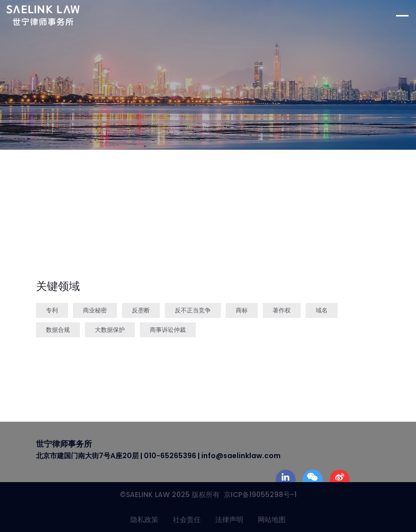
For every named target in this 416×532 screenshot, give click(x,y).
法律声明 (229, 520)
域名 (322, 310)
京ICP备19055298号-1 (258, 495)
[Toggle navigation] (406, 16)
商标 (242, 310)
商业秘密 (95, 310)
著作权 (282, 310)
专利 (52, 310)
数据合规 (58, 330)
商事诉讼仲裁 (168, 330)
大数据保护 (110, 330)
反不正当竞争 (193, 310)
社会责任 (187, 520)
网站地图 (272, 520)
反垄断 (141, 310)
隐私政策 (144, 520)
